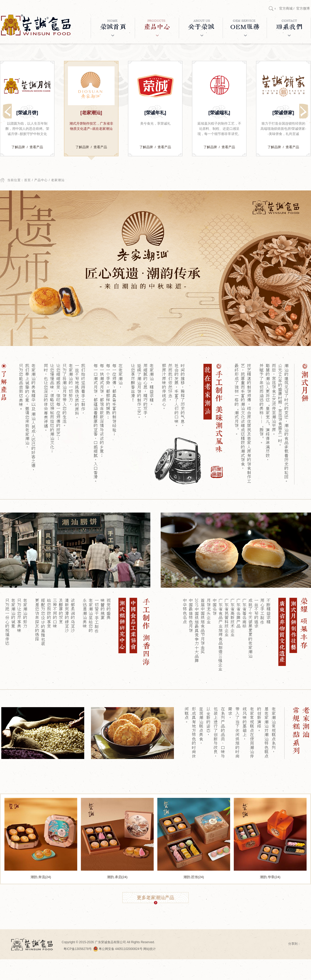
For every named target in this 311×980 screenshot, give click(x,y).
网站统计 (150, 949)
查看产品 (36, 147)
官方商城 (286, 8)
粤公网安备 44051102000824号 (118, 949)
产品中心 (41, 180)
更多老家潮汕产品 (155, 899)
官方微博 (303, 8)
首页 (27, 180)
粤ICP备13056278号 (78, 949)
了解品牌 (18, 147)
